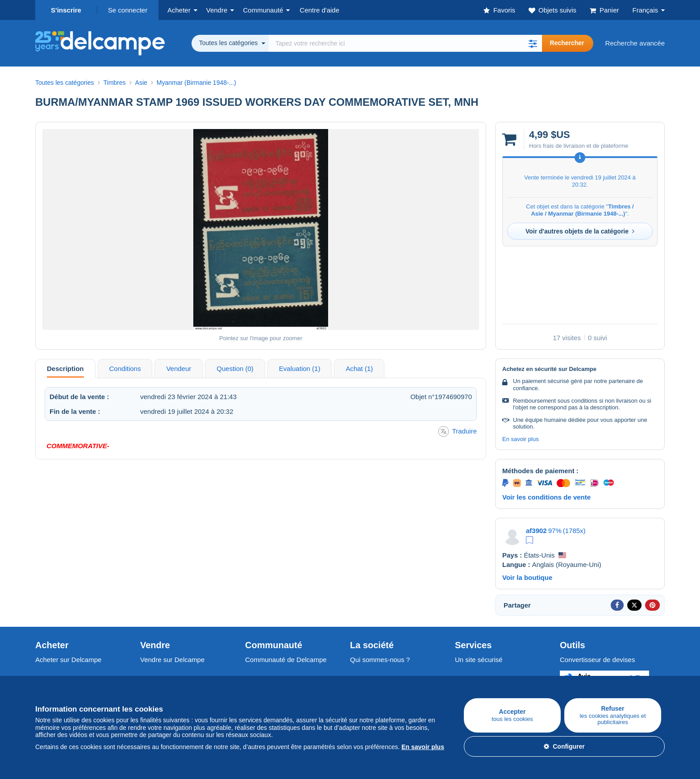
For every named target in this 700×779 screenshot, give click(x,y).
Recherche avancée (635, 43)
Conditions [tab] (125, 369)
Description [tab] (65, 369)
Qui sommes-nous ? (380, 660)
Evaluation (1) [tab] (300, 369)
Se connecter (128, 10)
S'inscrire (66, 10)
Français (645, 10)
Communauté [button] (263, 10)
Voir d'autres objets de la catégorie (580, 231)
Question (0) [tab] (235, 369)
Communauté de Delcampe (286, 660)
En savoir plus (521, 439)
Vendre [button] (217, 10)
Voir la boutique (527, 577)
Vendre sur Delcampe (172, 660)
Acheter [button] (179, 10)
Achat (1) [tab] (359, 369)
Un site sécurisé (479, 660)
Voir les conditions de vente (546, 497)
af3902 (536, 531)
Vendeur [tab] (179, 369)
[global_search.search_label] (405, 43)
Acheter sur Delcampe (68, 660)
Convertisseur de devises (597, 660)
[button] (533, 43)
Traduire (458, 431)
